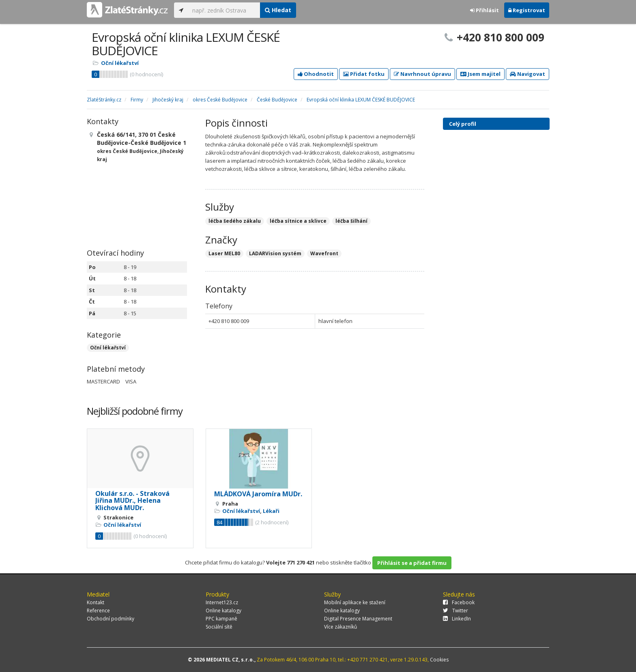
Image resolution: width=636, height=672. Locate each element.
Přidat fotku (364, 74)
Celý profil (463, 124)
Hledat (278, 10)
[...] (224, 10)
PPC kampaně (221, 619)
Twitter (456, 611)
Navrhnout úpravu (422, 74)
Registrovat (527, 10)
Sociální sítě (219, 627)
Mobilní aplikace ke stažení (355, 602)
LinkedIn (457, 619)
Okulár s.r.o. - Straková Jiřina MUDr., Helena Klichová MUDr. (132, 501)
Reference (98, 611)
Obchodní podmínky (111, 619)
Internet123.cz (222, 602)
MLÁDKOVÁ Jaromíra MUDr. (258, 494)
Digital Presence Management (358, 619)
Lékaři (271, 511)
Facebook (459, 602)
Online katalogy (223, 611)
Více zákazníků (341, 627)
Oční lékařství (120, 63)
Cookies (439, 660)
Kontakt (96, 602)
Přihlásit (485, 10)
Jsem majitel (480, 74)
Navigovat (527, 74)
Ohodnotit (316, 74)
